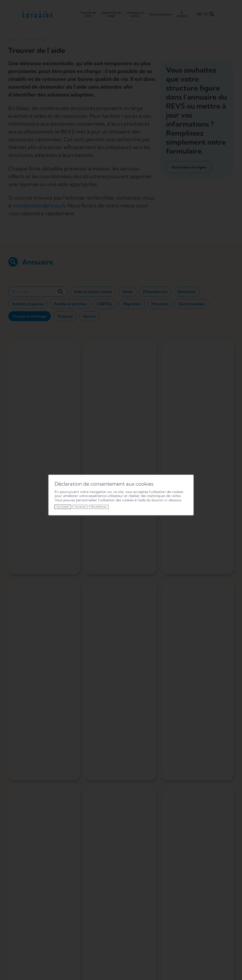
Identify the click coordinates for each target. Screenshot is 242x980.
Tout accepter (63, 507)
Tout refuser (80, 507)
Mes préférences (99, 507)
